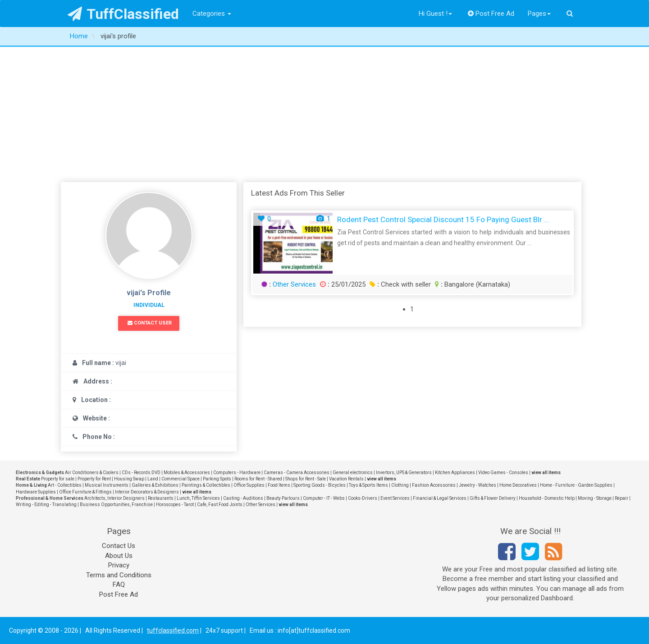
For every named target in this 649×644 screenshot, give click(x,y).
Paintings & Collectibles (206, 485)
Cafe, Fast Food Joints (220, 505)
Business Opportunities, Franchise (116, 505)
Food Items (279, 485)
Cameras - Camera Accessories (297, 473)
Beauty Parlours (283, 498)
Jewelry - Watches (478, 485)
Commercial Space (181, 479)
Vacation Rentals (346, 479)
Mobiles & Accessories (187, 473)
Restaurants (161, 498)
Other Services (294, 284)
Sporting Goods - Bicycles (320, 485)
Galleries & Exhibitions (155, 485)
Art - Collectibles (65, 485)
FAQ (119, 585)
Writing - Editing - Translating (46, 505)
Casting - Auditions (243, 498)
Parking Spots (217, 479)
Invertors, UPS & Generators (404, 473)
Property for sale (58, 479)
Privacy (119, 565)
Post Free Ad (491, 14)
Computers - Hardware (237, 473)
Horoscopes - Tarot (175, 505)
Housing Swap (129, 479)
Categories (212, 14)
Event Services (395, 498)
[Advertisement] (324, 114)
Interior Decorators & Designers (147, 492)
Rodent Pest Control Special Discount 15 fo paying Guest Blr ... (443, 219)
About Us (119, 556)
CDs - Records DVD (141, 473)
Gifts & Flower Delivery (493, 498)
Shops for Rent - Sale (306, 479)
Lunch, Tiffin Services (198, 498)
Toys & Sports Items (368, 485)
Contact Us (119, 546)
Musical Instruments (107, 485)
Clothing (400, 485)
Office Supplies (249, 485)
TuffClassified (123, 14)
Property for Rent (94, 479)
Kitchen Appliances (455, 473)
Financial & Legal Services (440, 498)
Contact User (150, 323)
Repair (622, 498)
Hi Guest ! (435, 14)
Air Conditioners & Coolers (92, 473)
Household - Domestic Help (547, 498)
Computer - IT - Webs (324, 498)
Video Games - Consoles (503, 473)
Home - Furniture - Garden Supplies (576, 485)
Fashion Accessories (434, 485)
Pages (539, 14)
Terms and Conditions (119, 575)
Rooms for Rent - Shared (258, 479)
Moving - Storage (595, 498)
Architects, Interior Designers (114, 498)
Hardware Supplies (36, 492)
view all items (546, 473)
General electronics (353, 473)
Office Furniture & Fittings (85, 492)
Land (153, 479)
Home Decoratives (518, 485)
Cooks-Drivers (363, 498)
